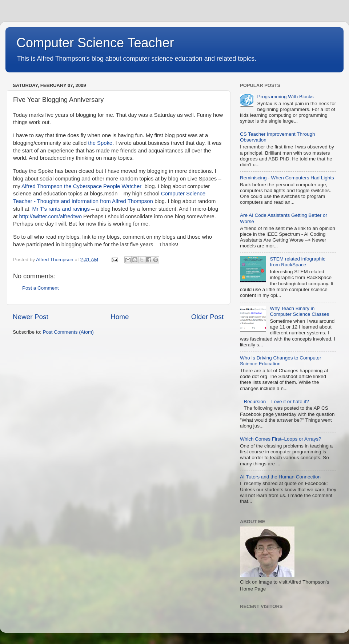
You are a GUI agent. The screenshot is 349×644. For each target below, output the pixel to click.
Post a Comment (41, 288)
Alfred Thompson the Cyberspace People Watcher (81, 186)
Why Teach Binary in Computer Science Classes (299, 311)
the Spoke (100, 143)
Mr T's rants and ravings (61, 209)
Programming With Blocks (285, 97)
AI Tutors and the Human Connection (280, 477)
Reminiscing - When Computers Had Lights (287, 178)
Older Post (207, 317)
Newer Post (31, 317)
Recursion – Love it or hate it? (276, 401)
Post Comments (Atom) (68, 332)
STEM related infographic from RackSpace (297, 262)
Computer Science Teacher (95, 43)
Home (120, 317)
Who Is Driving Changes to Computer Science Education (281, 361)
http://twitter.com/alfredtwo (51, 216)
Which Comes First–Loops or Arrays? (281, 439)
